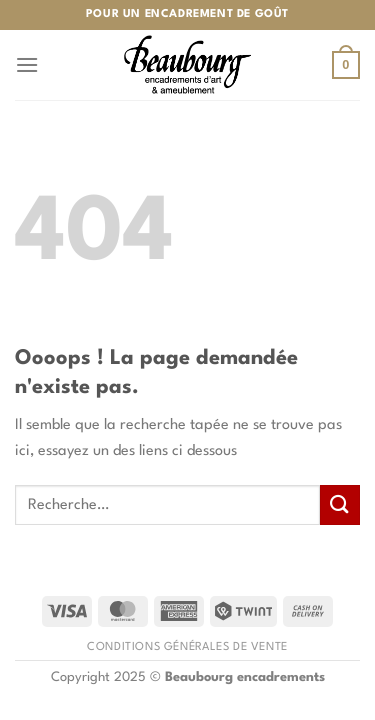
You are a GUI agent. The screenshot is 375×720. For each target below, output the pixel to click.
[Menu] (27, 64)
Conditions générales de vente (187, 647)
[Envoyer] (340, 504)
